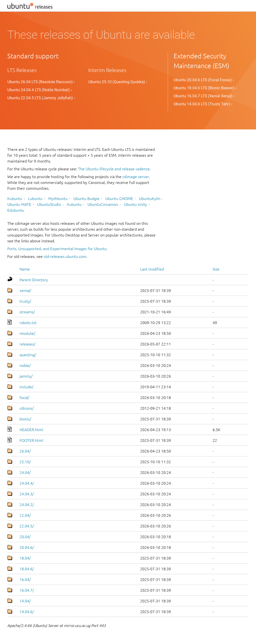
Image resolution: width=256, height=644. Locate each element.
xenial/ (25, 290)
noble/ (25, 365)
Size (216, 269)
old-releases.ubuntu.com (65, 256)
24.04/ (25, 472)
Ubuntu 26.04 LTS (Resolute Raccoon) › (41, 82)
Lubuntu (35, 199)
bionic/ (25, 419)
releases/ (27, 344)
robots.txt (28, 323)
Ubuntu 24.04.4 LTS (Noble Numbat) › (40, 90)
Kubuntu (15, 199)
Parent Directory (34, 280)
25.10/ (25, 462)
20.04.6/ (27, 547)
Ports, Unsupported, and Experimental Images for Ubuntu (57, 249)
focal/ (24, 398)
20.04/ (25, 537)
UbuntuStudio (49, 204)
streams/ (27, 312)
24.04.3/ (27, 494)
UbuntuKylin (150, 199)
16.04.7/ (27, 590)
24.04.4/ (27, 483)
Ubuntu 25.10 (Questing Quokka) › (118, 82)
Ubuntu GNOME (119, 199)
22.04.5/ (27, 526)
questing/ (28, 355)
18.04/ (25, 558)
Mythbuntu (58, 199)
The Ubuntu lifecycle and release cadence (114, 169)
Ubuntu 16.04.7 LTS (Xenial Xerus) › (204, 96)
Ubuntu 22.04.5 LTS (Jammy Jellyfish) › (41, 98)
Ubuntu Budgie (86, 199)
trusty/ (25, 301)
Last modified (152, 269)
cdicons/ (27, 408)
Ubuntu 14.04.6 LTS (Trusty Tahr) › (203, 104)
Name (25, 269)
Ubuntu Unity (135, 204)
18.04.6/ (27, 569)
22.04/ (25, 515)
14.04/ (25, 601)
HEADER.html (31, 430)
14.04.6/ (27, 612)
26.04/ (25, 451)
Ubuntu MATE (19, 204)
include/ (26, 387)
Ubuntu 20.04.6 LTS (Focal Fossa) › (204, 80)
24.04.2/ (27, 505)
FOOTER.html (31, 440)
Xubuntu (74, 204)
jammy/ (26, 376)
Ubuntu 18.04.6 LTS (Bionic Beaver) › (205, 88)
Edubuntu (16, 210)
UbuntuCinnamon (103, 204)
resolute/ (27, 333)
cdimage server (136, 177)
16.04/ (25, 580)
